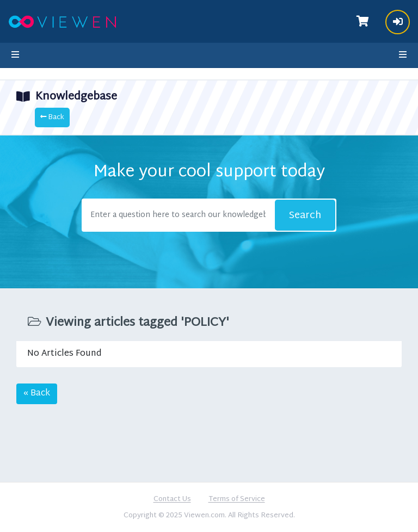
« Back (37, 394)
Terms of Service (237, 500)
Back (52, 117)
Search (305, 216)
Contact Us (172, 500)
